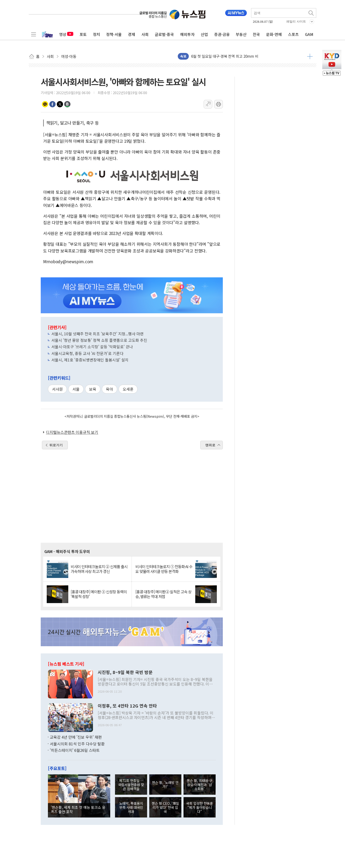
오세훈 (128, 389)
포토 (83, 34)
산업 (204, 34)
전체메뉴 (34, 34)
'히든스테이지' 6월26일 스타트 (75, 750)
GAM (309, 34)
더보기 (310, 56)
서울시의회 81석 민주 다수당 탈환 (77, 744)
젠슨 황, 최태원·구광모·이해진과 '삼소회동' (199, 785)
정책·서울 (114, 34)
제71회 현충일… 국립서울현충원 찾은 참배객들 (131, 785)
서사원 (57, 389)
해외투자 (187, 34)
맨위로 (210, 445)
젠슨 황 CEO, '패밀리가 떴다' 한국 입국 (165, 807)
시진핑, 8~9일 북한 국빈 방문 (125, 672)
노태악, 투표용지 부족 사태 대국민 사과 (131, 807)
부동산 (241, 34)
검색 (311, 13)
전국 (256, 34)
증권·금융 (222, 34)
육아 (109, 389)
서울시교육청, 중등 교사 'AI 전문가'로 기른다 (87, 353)
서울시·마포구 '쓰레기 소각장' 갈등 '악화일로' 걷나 (92, 347)
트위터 (60, 104)
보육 (93, 389)
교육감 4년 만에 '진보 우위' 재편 (76, 737)
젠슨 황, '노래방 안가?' (165, 784)
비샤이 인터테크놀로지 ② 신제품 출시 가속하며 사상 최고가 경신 (99, 569)
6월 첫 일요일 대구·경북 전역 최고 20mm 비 (225, 56)
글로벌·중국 (164, 34)
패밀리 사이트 (296, 21)
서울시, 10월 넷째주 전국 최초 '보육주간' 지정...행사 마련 (97, 334)
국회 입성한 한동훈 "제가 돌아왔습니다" (200, 807)
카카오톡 (45, 104)
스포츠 (293, 34)
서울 (76, 389)
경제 (132, 34)
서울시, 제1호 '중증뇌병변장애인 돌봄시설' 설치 (90, 360)
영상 (66, 34)
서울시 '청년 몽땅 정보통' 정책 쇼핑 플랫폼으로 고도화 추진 (99, 340)
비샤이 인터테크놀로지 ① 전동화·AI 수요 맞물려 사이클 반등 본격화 (164, 569)
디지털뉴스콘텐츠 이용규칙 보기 (72, 432)
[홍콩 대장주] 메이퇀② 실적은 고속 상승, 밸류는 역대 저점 (163, 594)
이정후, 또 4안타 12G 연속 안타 (127, 706)
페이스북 (52, 104)
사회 (145, 34)
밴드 (67, 104)
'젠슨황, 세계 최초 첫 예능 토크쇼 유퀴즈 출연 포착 (78, 809)
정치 (97, 34)
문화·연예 (274, 34)
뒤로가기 (56, 445)
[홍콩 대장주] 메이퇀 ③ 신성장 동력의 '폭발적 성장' (99, 594)
